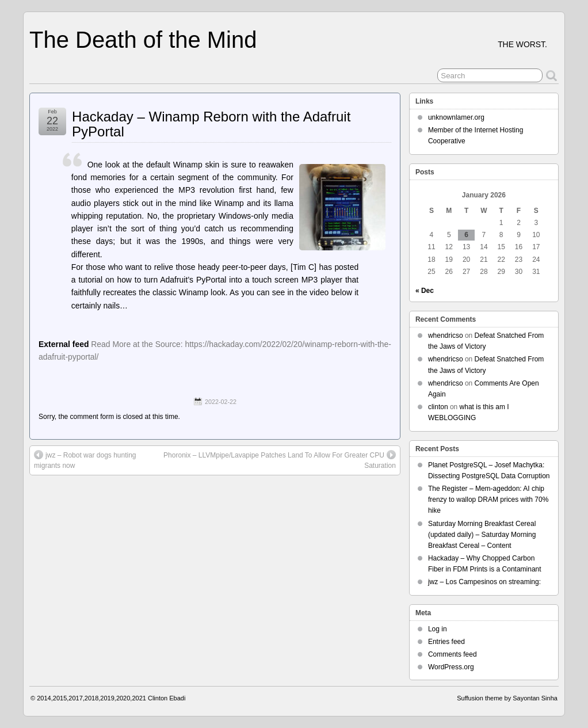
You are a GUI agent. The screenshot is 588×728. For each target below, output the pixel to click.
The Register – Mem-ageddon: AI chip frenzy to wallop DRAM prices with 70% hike (488, 500)
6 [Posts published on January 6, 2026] (466, 235)
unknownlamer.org (456, 117)
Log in (438, 629)
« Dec (425, 291)
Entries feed (446, 642)
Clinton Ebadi (167, 698)
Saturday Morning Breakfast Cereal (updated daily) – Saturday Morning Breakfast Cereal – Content (482, 535)
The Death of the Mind (143, 40)
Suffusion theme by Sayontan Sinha (507, 698)
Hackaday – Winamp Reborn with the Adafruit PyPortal (211, 124)
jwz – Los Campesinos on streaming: (484, 582)
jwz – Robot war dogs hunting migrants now (85, 460)
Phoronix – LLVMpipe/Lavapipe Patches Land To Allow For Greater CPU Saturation (280, 460)
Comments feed (453, 654)
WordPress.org (451, 667)
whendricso (446, 336)
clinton (438, 407)
